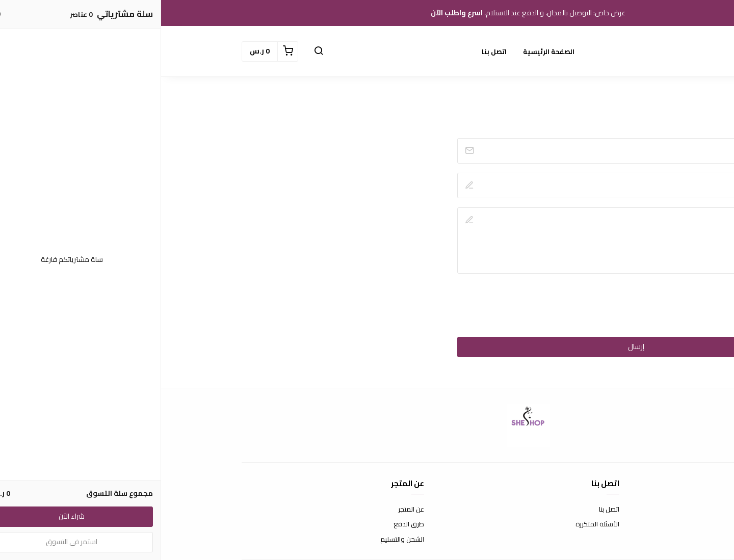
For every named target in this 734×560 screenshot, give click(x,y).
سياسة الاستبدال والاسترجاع (614, 524)
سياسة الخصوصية (628, 540)
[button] (158, 51)
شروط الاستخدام (630, 510)
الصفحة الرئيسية (388, 51)
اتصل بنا (333, 51)
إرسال (475, 346)
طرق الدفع (248, 524)
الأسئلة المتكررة (436, 524)
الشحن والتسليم (241, 540)
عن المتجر (250, 510)
